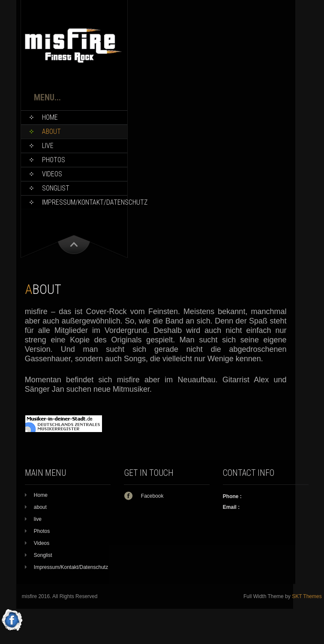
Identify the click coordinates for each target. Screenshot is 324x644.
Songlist (56, 188)
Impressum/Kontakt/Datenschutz (85, 202)
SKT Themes (307, 596)
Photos (54, 160)
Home (50, 117)
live (48, 146)
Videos (52, 174)
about (51, 132)
